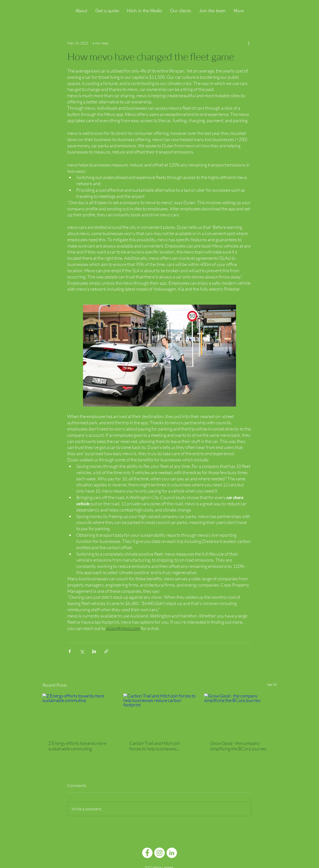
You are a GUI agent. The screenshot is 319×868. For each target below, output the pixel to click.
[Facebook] (147, 853)
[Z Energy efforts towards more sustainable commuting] (79, 714)
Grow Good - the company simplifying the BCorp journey (238, 746)
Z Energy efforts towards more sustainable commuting (77, 746)
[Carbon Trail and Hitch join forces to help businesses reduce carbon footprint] (160, 714)
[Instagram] (159, 853)
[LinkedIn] (172, 853)
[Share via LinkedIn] (94, 651)
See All (272, 684)
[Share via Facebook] (70, 651)
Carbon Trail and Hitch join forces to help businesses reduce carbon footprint (155, 746)
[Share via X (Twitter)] (82, 651)
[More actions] (249, 43)
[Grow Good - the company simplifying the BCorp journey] (240, 714)
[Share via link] (106, 651)
